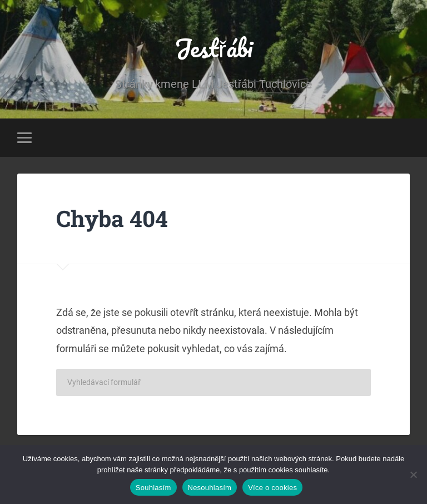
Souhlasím (153, 488)
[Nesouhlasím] (413, 475)
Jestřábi (213, 48)
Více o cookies (272, 488)
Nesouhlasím (210, 488)
